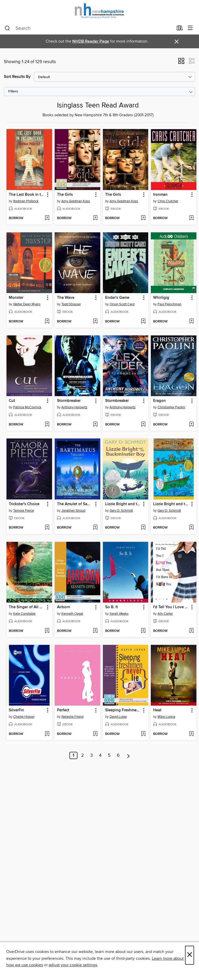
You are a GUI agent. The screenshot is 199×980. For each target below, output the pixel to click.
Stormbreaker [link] (69, 401)
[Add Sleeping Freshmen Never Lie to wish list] (143, 734)
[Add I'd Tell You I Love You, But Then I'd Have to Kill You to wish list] (191, 631)
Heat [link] (157, 710)
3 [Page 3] (91, 755)
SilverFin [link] (16, 710)
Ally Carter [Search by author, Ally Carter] (165, 614)
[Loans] (180, 29)
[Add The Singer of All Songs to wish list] (47, 631)
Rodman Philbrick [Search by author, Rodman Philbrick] (26, 201)
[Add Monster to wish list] (47, 322)
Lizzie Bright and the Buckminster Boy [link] (123, 504)
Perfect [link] (63, 710)
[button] (181, 63)
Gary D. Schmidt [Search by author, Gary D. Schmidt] (121, 511)
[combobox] (89, 28)
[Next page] (128, 755)
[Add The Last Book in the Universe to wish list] (47, 218)
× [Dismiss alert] (177, 42)
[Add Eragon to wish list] (191, 425)
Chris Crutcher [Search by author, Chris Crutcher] (168, 201)
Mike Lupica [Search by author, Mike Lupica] (166, 717)
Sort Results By (17, 77)
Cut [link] (12, 401)
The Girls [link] (65, 195)
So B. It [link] (112, 607)
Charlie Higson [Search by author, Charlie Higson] (24, 717)
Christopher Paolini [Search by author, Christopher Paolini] (171, 407)
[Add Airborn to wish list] (95, 631)
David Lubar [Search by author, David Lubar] (118, 717)
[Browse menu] (190, 28)
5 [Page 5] (109, 755)
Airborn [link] (64, 607)
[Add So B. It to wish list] (143, 631)
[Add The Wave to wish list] (95, 322)
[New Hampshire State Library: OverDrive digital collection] (99, 11)
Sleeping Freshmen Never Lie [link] (123, 710)
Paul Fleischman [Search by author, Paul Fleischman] (169, 304)
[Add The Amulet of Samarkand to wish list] (95, 528)
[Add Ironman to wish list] (191, 218)
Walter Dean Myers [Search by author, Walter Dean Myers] (27, 304)
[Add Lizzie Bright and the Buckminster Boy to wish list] (143, 528)
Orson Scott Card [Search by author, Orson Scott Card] (122, 304)
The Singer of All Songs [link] (27, 607)
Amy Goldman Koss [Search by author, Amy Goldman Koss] (76, 201)
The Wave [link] (66, 298)
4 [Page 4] (100, 755)
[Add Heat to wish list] (191, 734)
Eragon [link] (159, 401)
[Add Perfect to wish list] (95, 734)
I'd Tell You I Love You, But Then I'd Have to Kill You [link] (171, 607)
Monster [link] (16, 298)
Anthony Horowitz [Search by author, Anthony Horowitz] (74, 407)
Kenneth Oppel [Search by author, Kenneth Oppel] (72, 614)
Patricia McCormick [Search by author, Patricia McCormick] (27, 407)
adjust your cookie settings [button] (73, 965)
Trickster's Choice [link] (24, 504)
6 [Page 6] (118, 755)
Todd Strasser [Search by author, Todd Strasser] (71, 304)
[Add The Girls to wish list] (95, 218)
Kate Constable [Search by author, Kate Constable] (24, 614)
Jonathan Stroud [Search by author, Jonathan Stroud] (73, 511)
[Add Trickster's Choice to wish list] (47, 528)
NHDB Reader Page (91, 41)
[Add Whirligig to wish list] (191, 322)
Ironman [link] (160, 195)
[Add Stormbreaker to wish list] (95, 425)
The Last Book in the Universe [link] (27, 195)
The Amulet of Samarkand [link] (75, 504)
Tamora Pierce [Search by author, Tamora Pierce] (24, 511)
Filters (13, 92)
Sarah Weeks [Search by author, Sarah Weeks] (119, 614)
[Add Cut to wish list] (47, 425)
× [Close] (190, 955)
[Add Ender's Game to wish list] (143, 322)
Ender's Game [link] (117, 298)
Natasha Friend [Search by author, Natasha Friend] (72, 717)
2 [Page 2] (83, 755)
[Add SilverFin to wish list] (47, 734)
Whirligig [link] (161, 298)
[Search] (7, 28)
